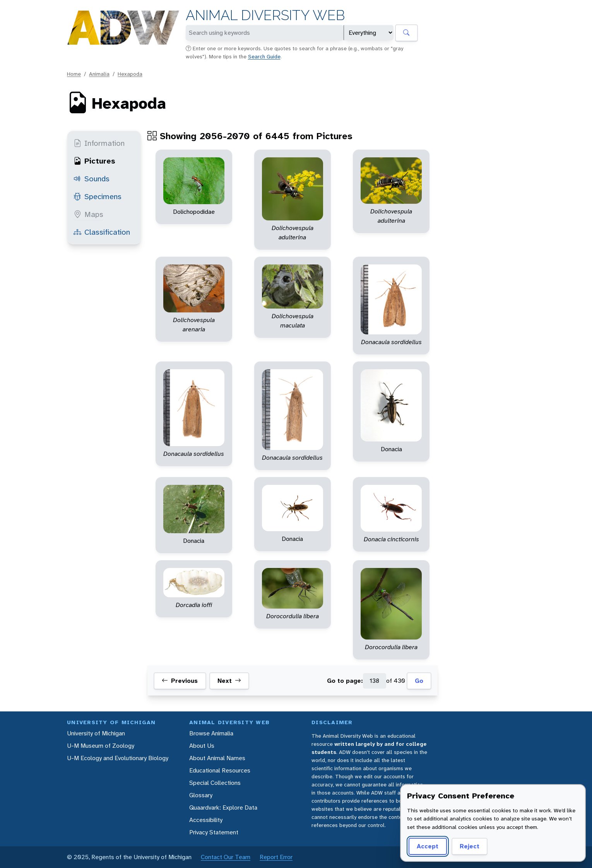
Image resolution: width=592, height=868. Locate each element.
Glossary (201, 795)
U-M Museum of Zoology (101, 746)
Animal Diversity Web (265, 15)
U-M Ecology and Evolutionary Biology (118, 758)
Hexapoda (130, 74)
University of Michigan (96, 733)
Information (99, 143)
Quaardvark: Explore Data (223, 807)
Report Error (276, 857)
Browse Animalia (211, 733)
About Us (202, 746)
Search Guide (264, 56)
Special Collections (215, 783)
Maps (88, 214)
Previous (180, 681)
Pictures (94, 161)
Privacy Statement (214, 832)
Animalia (99, 74)
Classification (102, 232)
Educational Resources (220, 770)
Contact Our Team (226, 857)
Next (229, 681)
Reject (467, 846)
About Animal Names (217, 758)
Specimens (98, 196)
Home (74, 74)
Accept (426, 846)
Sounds (92, 179)
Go (419, 681)
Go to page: (345, 681)
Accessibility (206, 820)
